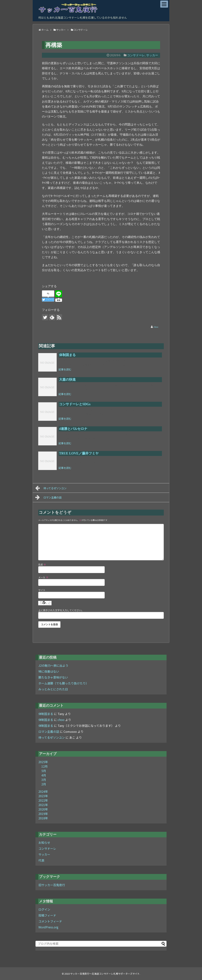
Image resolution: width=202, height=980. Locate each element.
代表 (41, 860)
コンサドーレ (47, 848)
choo (61, 720)
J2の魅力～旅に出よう (53, 665)
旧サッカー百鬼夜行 (52, 885)
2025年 (43, 762)
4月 (44, 775)
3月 (44, 780)
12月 (44, 766)
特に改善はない (49, 671)
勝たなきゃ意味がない (53, 677)
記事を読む (65, 369)
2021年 (43, 805)
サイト (42, 590)
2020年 (43, 809)
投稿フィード (47, 915)
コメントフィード (50, 921)
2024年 (43, 791)
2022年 (43, 800)
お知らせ (44, 843)
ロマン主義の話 (48, 497)
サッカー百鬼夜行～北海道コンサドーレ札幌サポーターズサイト (105, 974)
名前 (42, 564)
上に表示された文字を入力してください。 (61, 610)
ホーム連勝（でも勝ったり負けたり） (64, 683)
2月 (44, 784)
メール (43, 577)
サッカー (44, 854)
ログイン (44, 909)
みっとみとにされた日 (53, 689)
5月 (44, 771)
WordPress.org (48, 927)
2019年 (43, 814)
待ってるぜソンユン (51, 488)
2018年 (43, 818)
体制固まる (46, 714)
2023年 (43, 796)
